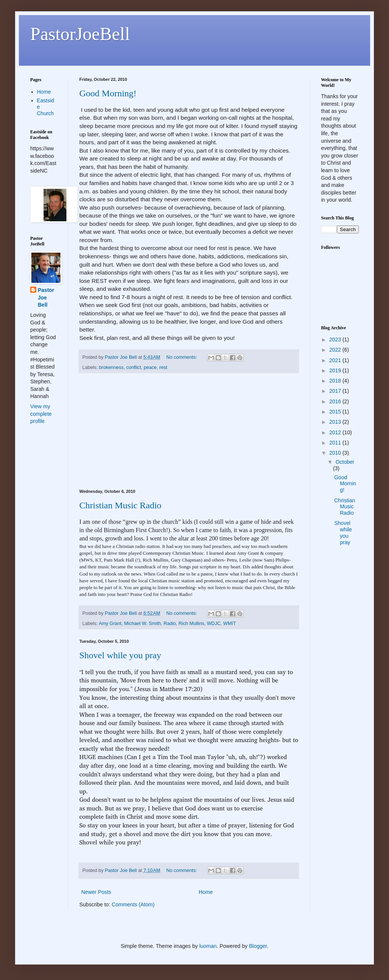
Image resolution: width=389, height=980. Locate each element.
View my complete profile (41, 414)
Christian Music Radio (120, 505)
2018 (336, 381)
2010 (336, 453)
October (345, 462)
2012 (336, 432)
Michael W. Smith (143, 623)
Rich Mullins (191, 623)
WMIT (230, 623)
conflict (134, 367)
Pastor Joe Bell (46, 297)
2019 (336, 370)
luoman (208, 946)
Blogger (258, 946)
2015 (336, 412)
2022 (336, 350)
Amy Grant (110, 623)
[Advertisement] (189, 431)
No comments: (182, 357)
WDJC (214, 623)
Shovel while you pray (120, 655)
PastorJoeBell (80, 34)
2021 (336, 360)
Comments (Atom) (133, 904)
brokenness (111, 367)
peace (150, 367)
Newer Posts (96, 892)
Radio (170, 623)
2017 (336, 391)
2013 (336, 422)
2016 (336, 401)
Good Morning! (108, 93)
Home (206, 892)
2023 (336, 340)
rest (163, 367)
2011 (336, 443)
